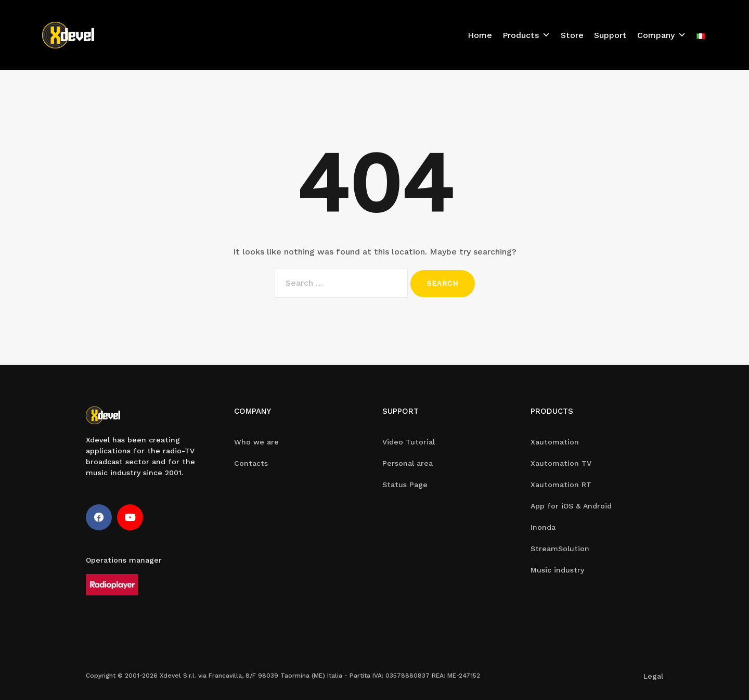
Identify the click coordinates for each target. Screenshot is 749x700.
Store (572, 35)
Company (662, 35)
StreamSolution (560, 549)
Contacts (251, 463)
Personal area (408, 463)
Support (610, 35)
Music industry (557, 570)
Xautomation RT (561, 485)
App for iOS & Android (571, 506)
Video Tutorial (409, 442)
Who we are (256, 442)
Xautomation (555, 442)
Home (480, 35)
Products (526, 35)
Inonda (543, 527)
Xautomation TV (561, 463)
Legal (653, 676)
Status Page (405, 485)
